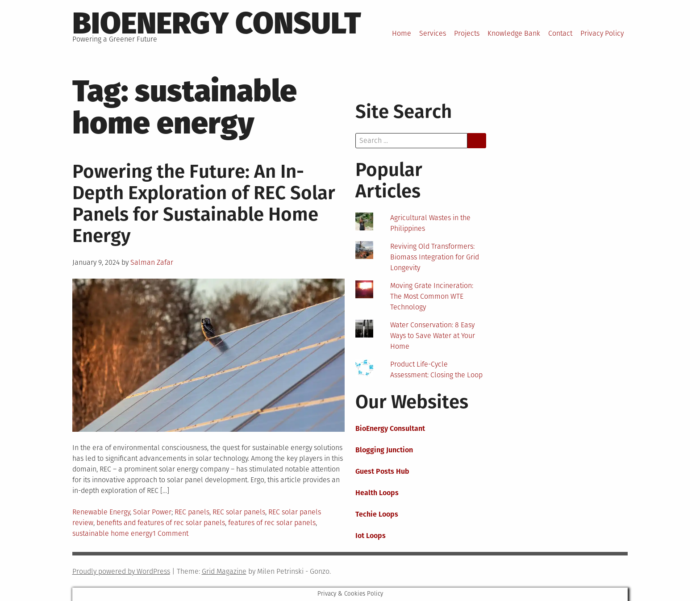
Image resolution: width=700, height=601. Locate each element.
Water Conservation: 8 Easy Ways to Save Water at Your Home (433, 336)
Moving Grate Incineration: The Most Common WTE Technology (432, 296)
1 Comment (171, 533)
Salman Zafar (152, 262)
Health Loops (377, 493)
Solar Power (152, 512)
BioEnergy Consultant (390, 428)
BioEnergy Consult (217, 23)
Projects (467, 33)
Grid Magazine (224, 571)
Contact (560, 33)
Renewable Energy (101, 512)
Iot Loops (371, 536)
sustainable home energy (112, 533)
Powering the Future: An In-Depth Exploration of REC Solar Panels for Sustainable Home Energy (204, 204)
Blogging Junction (384, 450)
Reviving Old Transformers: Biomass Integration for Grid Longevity (435, 257)
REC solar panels (239, 512)
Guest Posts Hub (382, 471)
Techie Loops (377, 514)
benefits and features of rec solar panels (161, 523)
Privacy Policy (602, 33)
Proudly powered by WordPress (121, 571)
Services (433, 33)
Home (402, 33)
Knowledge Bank (514, 33)
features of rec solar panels (272, 523)
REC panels (192, 512)
